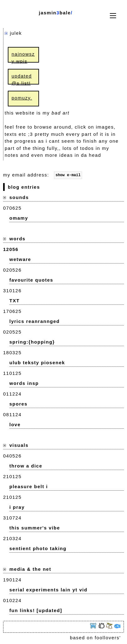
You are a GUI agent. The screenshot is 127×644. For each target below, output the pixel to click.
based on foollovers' (95, 639)
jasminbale (55, 13)
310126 (12, 291)
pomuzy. (22, 98)
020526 (12, 271)
